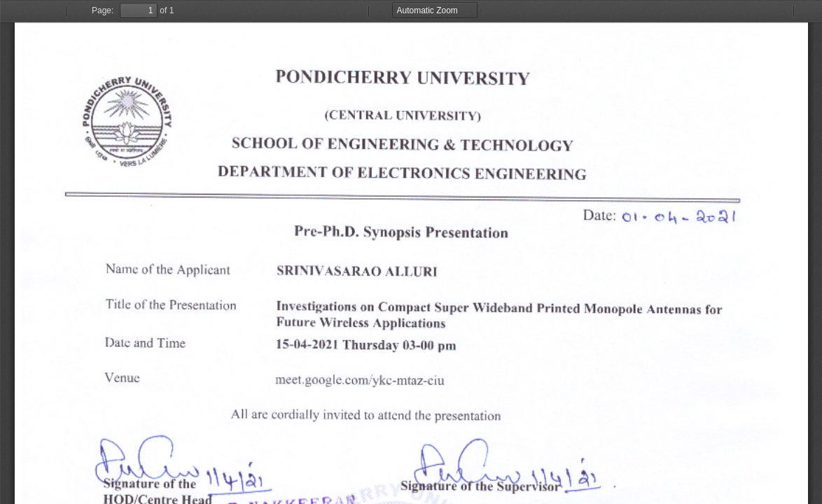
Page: (103, 10)
